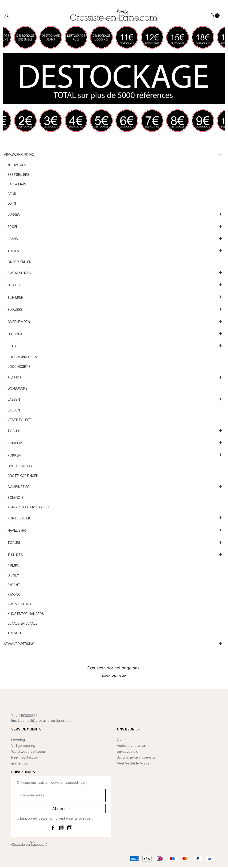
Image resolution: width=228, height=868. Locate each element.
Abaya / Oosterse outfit (29, 508)
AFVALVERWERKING (19, 644)
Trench (14, 634)
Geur (12, 195)
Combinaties (18, 487)
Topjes (14, 432)
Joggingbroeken (22, 358)
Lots (12, 204)
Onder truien (19, 263)
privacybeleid (128, 752)
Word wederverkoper (28, 752)
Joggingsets (19, 367)
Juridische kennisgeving (136, 758)
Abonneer (61, 809)
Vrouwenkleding (19, 155)
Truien (13, 252)
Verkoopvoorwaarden (134, 746)
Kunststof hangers (26, 615)
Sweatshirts (19, 274)
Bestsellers (18, 175)
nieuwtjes (17, 166)
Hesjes (14, 286)
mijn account (21, 764)
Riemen (13, 567)
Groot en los (20, 467)
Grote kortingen (23, 477)
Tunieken (15, 298)
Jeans (13, 240)
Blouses (15, 310)
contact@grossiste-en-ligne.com (46, 721)
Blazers (15, 378)
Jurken (14, 215)
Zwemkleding (19, 605)
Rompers (15, 444)
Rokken (14, 456)
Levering (18, 740)
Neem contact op (25, 758)
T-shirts (15, 555)
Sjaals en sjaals (23, 624)
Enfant (14, 586)
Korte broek (19, 519)
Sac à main (17, 185)
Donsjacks (17, 389)
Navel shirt (18, 531)
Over (121, 740)
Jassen (14, 400)
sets (12, 347)
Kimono (14, 595)
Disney (13, 576)
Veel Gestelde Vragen (134, 764)
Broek (13, 227)
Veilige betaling (23, 746)
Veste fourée (20, 421)
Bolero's (16, 498)
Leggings (15, 335)
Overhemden (19, 322)
